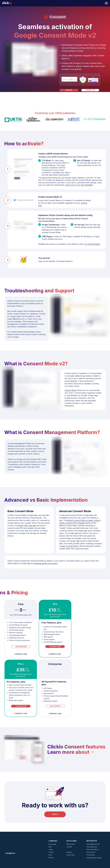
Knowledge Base (92, 847)
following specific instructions (45, 563)
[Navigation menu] (106, 3)
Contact (51, 852)
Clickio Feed (70, 855)
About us (51, 858)
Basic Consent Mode (70, 546)
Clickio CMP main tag (27, 526)
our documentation (93, 244)
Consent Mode (71, 390)
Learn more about (68, 752)
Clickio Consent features (76, 747)
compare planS (55, 714)
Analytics (69, 852)
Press (50, 855)
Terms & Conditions (93, 849)
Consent (69, 847)
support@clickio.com (93, 844)
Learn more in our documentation (79, 185)
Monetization (71, 844)
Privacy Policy (91, 852)
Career (51, 849)
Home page (52, 844)
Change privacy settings (94, 858)
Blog (50, 847)
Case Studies (91, 855)
